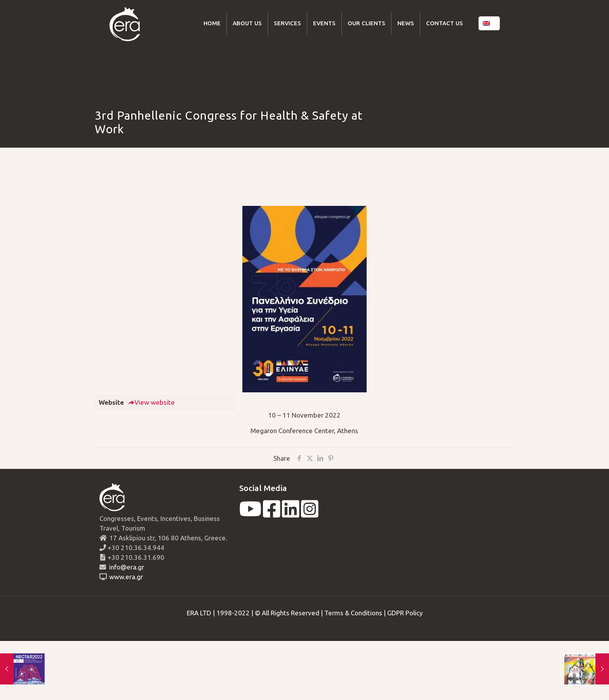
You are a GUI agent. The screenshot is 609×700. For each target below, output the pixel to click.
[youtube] (250, 514)
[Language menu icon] (489, 23)
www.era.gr (124, 577)
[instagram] (310, 514)
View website (151, 402)
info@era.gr (126, 567)
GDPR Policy (405, 613)
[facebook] (272, 514)
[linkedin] (291, 514)
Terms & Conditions (353, 613)
